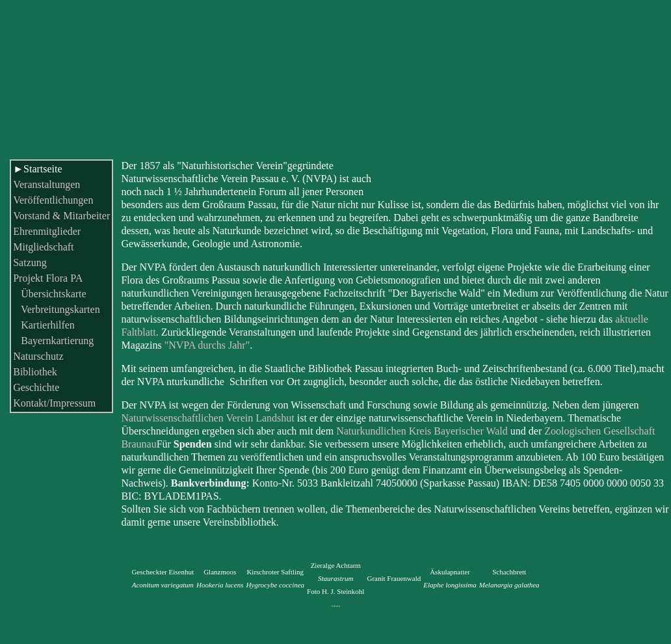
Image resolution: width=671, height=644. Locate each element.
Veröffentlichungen (53, 200)
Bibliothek (35, 372)
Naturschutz (38, 356)
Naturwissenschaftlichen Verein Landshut (207, 418)
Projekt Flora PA (48, 278)
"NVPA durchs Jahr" (207, 345)
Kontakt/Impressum (54, 403)
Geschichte (36, 387)
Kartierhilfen (44, 325)
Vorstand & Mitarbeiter (61, 216)
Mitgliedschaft (43, 247)
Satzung (30, 262)
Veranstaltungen (46, 184)
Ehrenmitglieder (47, 231)
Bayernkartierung (53, 341)
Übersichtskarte (49, 294)
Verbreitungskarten (56, 309)
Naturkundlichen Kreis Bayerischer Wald (422, 431)
